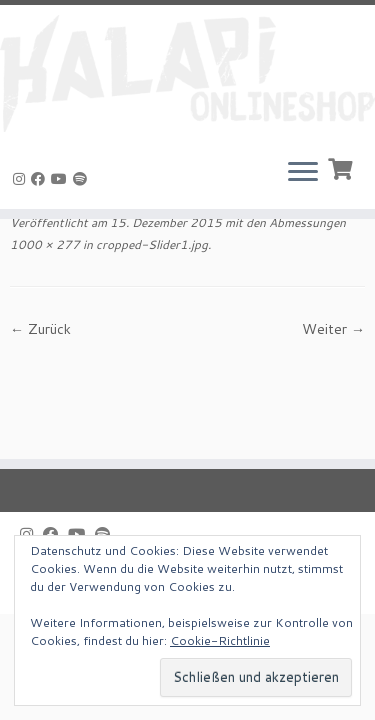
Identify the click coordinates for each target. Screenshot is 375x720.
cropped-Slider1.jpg (150, 244)
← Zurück (40, 329)
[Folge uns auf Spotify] (83, 179)
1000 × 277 (45, 244)
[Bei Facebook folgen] (41, 179)
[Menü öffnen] (303, 173)
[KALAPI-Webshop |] (187, 73)
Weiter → (333, 329)
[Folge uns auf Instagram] (22, 179)
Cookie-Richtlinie (220, 640)
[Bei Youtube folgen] (62, 179)
